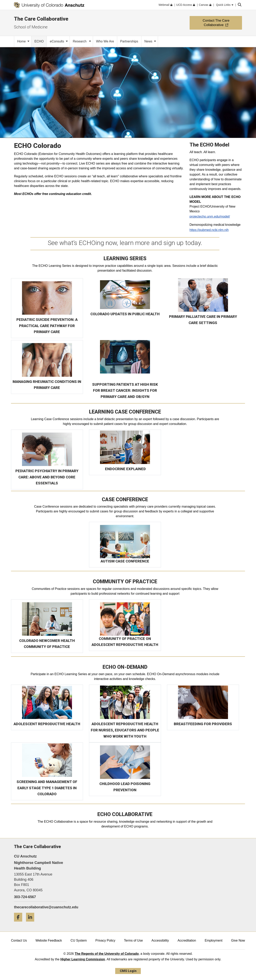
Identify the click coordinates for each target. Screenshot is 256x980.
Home (23, 41)
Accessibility (160, 940)
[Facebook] (20, 923)
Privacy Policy (105, 940)
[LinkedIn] (32, 923)
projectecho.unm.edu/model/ (210, 216)
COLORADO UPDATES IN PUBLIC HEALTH (125, 314)
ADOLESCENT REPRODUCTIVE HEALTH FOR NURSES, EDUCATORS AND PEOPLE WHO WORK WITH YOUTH (125, 730)
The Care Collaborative (41, 19)
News (150, 41)
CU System (79, 940)
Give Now (238, 940)
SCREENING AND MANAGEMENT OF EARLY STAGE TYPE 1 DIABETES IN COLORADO (47, 788)
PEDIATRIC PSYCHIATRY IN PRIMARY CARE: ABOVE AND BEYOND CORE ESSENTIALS (47, 477)
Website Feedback (49, 940)
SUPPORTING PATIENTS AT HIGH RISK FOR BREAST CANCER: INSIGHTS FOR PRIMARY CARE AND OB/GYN (125, 391)
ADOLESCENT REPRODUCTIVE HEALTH (47, 724)
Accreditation (187, 940)
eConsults (59, 41)
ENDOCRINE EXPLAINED (125, 469)
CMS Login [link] (128, 971)
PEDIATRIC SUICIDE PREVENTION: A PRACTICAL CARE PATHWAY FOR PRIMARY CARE (47, 326)
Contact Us (19, 940)
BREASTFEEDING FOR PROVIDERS (203, 724)
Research (82, 41)
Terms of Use (133, 940)
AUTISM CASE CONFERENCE (125, 561)
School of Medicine (31, 27)
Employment (213, 940)
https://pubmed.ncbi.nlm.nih (209, 230)
